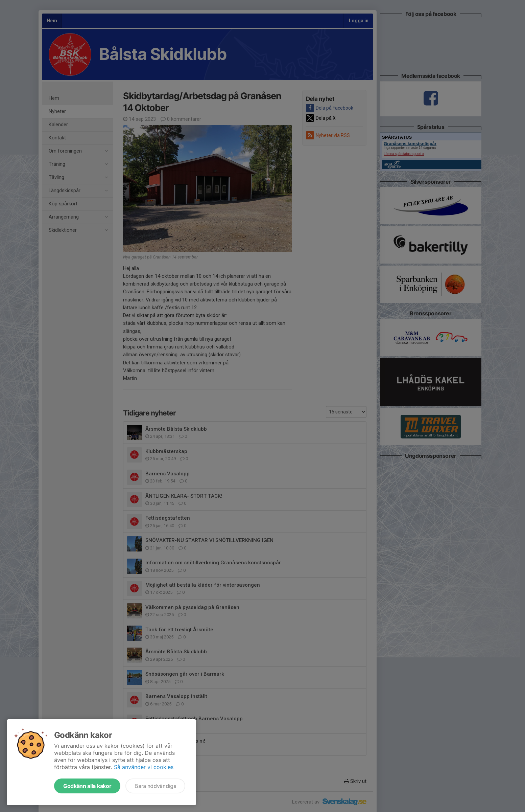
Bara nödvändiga (155, 786)
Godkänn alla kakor (87, 786)
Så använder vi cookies (144, 767)
